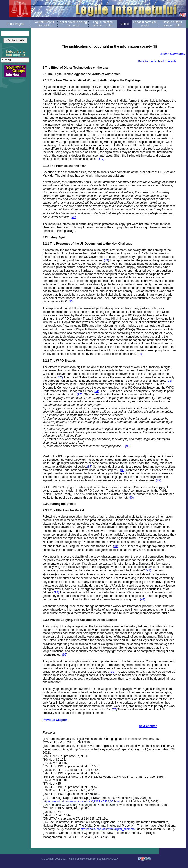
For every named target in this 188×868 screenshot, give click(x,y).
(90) (131, 498)
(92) (148, 570)
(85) (79, 395)
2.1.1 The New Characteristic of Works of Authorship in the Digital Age (92, 80)
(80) (71, 302)
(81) (139, 354)
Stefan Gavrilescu (173, 54)
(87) (89, 467)
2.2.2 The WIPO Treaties (59, 361)
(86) (128, 446)
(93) (56, 592)
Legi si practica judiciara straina (103, 24)
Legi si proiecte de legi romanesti (73, 24)
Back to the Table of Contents (157, 61)
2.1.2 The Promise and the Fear (64, 166)
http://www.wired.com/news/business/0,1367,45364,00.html (81, 802)
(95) (65, 655)
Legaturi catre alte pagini (145, 24)
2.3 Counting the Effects (59, 504)
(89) (159, 480)
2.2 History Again (55, 237)
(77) (102, 159)
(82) (60, 377)
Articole (125, 24)
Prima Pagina (15, 24)
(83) (170, 381)
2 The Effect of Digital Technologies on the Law (75, 68)
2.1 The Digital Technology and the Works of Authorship (82, 74)
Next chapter (148, 726)
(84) (96, 391)
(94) (143, 599)
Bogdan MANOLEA (107, 859)
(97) (114, 710)
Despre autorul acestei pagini (172, 24)
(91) (115, 546)
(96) (112, 672)
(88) (123, 470)
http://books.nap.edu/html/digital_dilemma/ (108, 829)
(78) (73, 217)
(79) (106, 260)
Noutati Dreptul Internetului (44, 24)
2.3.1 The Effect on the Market (63, 510)
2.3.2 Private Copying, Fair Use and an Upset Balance (80, 620)
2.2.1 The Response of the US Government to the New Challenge (88, 244)
